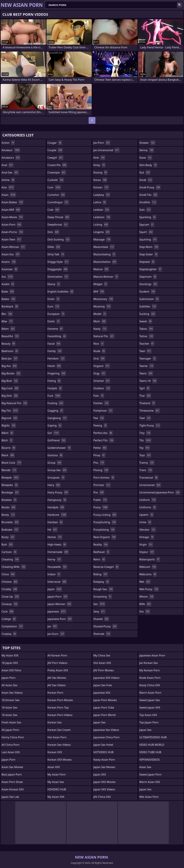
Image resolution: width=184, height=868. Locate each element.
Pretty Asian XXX (58, 670)
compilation (12, 626)
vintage (147, 537)
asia (8, 187)
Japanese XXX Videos (106, 678)
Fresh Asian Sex (11, 722)
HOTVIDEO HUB (103, 752)
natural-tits (104, 336)
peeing (100, 425)
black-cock (12, 463)
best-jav (10, 358)
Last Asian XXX (11, 752)
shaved (101, 619)
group (55, 463)
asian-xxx (11, 254)
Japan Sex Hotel (103, 745)
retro (99, 559)
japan (55, 589)
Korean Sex (55, 722)
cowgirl (56, 158)
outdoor (102, 388)
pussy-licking (105, 515)
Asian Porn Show (12, 782)
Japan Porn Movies (105, 700)
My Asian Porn (57, 774)
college (9, 619)
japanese (57, 611)
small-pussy (150, 187)
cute (54, 210)
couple (55, 150)
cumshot (56, 195)
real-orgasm (105, 537)
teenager (148, 358)
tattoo (147, 336)
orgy (100, 373)
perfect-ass (103, 433)
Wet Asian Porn (149, 797)
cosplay (9, 634)
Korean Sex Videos (59, 745)
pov (99, 492)
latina (100, 202)
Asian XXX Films (11, 670)
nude (99, 351)
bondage (10, 492)
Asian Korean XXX (13, 789)
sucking (148, 314)
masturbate (104, 247)
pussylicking (104, 530)
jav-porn (102, 143)
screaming (103, 597)
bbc (7, 314)
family (55, 351)
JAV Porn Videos (57, 663)
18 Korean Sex (10, 700)
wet (145, 582)
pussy (101, 507)
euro (54, 306)
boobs (9, 507)
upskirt (147, 515)
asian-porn (12, 225)
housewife (57, 567)
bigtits (9, 425)
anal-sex (10, 172)
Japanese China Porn (106, 737)
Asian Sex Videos (12, 693)
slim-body (148, 165)
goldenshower (59, 448)
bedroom (10, 351)
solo (145, 210)
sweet (146, 321)
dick (53, 232)
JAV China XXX (102, 797)
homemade (58, 552)
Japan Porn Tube (104, 708)
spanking (148, 217)
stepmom (148, 277)
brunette (10, 522)
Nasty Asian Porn (104, 760)
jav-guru (56, 634)
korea (100, 180)
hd (53, 530)
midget (100, 284)
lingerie (102, 232)
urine (145, 522)
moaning (102, 306)
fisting (54, 381)
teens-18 (148, 381)
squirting (148, 239)
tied (145, 418)
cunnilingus (58, 202)
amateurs (11, 158)
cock (8, 611)
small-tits (149, 195)
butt (7, 545)
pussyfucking (105, 522)
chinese (10, 582)
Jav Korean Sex (149, 663)
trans (146, 470)
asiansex (10, 269)
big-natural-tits (15, 403)
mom (100, 321)
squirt (146, 232)
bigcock (10, 418)
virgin (146, 545)
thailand (147, 403)
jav (53, 626)
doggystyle (58, 269)
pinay (99, 455)
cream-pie (57, 165)
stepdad (147, 262)
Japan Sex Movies (104, 767)
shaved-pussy (105, 626)
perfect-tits (104, 440)
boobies (9, 500)
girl (54, 433)
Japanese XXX (102, 693)
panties (101, 403)
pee (99, 418)
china (8, 574)
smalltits (148, 202)
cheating (10, 559)
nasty (100, 329)
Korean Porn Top (58, 708)
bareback (10, 306)
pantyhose (103, 411)
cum (54, 187)
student (148, 292)
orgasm (102, 366)
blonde (9, 470)
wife (145, 604)
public (100, 500)
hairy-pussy (58, 492)
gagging (56, 411)
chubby (10, 589)
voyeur (147, 552)
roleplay (101, 582)
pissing (101, 470)
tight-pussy (150, 425)
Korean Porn (55, 693)
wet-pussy (149, 589)
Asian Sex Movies (12, 767)
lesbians (102, 217)
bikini (8, 433)
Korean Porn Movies (60, 700)
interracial (57, 582)
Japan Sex (99, 722)
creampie (57, 172)
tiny (145, 433)
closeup (10, 604)
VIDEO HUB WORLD (152, 745)
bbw (7, 321)
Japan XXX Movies (104, 782)
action (8, 143)
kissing (100, 172)
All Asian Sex (9, 685)
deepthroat (58, 225)
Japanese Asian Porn (152, 655)
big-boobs (11, 373)
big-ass (9, 366)
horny (55, 559)
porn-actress (104, 478)
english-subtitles (61, 292)
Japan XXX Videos (104, 789)
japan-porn (58, 597)
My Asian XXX (10, 655)
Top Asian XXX (148, 715)
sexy (99, 611)
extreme (55, 329)
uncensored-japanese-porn (160, 492)
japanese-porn (60, 619)
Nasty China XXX (150, 685)
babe (8, 292)
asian (9, 195)
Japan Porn (8, 678)
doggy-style (58, 262)
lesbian (101, 210)
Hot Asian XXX (102, 663)
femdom (56, 358)
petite (100, 448)
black (8, 455)
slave (146, 158)
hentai (55, 537)
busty (8, 537)
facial (54, 344)
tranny (147, 463)
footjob (55, 388)
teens (146, 373)
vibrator (148, 530)
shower (147, 143)
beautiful (10, 336)
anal (8, 165)
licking (101, 225)
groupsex (56, 478)
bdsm (8, 329)
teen (146, 351)
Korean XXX (55, 752)
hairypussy (57, 500)
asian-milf (11, 210)
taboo (146, 329)
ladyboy (102, 195)
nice (99, 344)
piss (99, 463)
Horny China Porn (13, 737)
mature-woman (106, 277)
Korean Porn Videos (60, 715)
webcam (148, 567)
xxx (145, 611)
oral (99, 358)
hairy (54, 485)
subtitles (148, 306)
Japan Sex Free (103, 685)
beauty (9, 344)
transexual (149, 478)
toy (145, 448)
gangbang (57, 418)
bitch (7, 440)
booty (8, 515)
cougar (55, 143)
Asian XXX (54, 767)
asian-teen (12, 239)
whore (147, 597)
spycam (147, 225)
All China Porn (10, 745)
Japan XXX (100, 774)
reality (101, 545)
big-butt (10, 381)
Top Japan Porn (149, 722)
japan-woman (60, 604)
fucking (56, 403)
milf (99, 292)
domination (58, 277)
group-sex (57, 470)
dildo (54, 247)
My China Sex (102, 655)
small (146, 180)
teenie (147, 366)
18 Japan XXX (10, 663)
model (100, 314)
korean (101, 187)
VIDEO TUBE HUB (150, 752)
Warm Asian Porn (150, 693)
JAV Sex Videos (57, 685)
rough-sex (103, 589)
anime (8, 180)
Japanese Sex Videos (106, 730)
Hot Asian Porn (57, 737)
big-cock (10, 388)
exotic (54, 321)
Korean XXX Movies (60, 760)
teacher (147, 344)
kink (99, 158)
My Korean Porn (150, 670)
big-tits (10, 411)
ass (7, 277)
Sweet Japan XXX (150, 708)
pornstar (102, 485)
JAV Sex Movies (57, 678)
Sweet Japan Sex (150, 700)
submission (149, 299)
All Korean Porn (57, 655)
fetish (55, 366)
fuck (54, 396)
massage (102, 239)
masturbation (105, 262)
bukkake (10, 530)
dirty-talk (56, 254)
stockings (149, 284)
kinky (99, 165)
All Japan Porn (10, 730)
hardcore (57, 515)
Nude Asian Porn (150, 678)
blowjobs (10, 485)
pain (99, 396)
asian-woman (14, 247)
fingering (57, 373)
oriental (102, 381)
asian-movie (12, 217)
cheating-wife (14, 567)
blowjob (10, 478)
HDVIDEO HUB (57, 789)
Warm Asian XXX (150, 782)
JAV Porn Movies (104, 670)
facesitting (57, 336)
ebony (54, 284)
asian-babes (13, 202)
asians (9, 262)
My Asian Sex (56, 782)
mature (101, 269)
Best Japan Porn (12, 774)
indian (54, 574)
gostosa (55, 455)
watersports (150, 559)
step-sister (149, 254)
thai (145, 396)
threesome (150, 411)
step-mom (149, 247)
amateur (11, 150)
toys (145, 455)
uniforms (148, 507)
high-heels (57, 545)
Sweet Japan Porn (150, 774)
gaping (55, 425)
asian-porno (12, 232)
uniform (148, 500)
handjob (56, 507)
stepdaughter (151, 269)
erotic (54, 299)
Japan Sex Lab (10, 797)
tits (145, 440)
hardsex (55, 522)
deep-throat (59, 217)
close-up (10, 597)
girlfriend (57, 440)
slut (145, 172)
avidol (8, 284)
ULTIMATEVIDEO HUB (153, 737)
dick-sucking (59, 239)
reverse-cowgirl (106, 567)
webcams (148, 574)
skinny (147, 150)
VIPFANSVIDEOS (150, 760)
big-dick (10, 396)
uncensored (150, 485)
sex (99, 604)
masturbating (105, 254)
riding (101, 574)
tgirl (145, 388)
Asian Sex (145, 767)
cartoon (9, 552)
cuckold (56, 180)
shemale (102, 634)
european (56, 314)
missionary (103, 299)
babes (9, 299)
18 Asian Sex (9, 708)
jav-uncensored (106, 150)
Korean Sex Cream (59, 730)
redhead (102, 552)
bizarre (9, 448)
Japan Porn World (104, 715)
